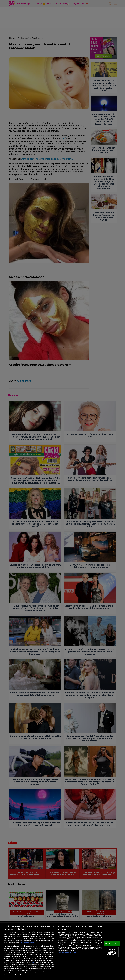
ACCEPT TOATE (112, 944)
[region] (62, 951)
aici (34, 962)
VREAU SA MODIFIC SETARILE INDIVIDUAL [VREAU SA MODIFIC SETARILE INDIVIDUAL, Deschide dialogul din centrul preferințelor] (112, 952)
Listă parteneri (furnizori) (68, 953)
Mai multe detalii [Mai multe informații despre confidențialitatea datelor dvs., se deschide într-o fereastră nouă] (28, 943)
